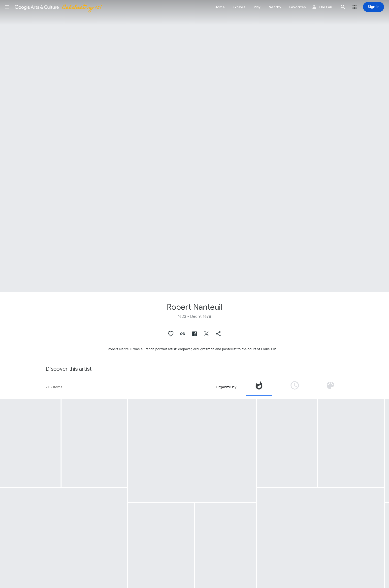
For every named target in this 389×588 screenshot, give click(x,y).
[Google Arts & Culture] (58, 7)
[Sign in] (373, 7)
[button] (7, 7)
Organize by (226, 387)
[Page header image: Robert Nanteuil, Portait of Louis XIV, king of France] (194, 146)
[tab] (259, 387)
